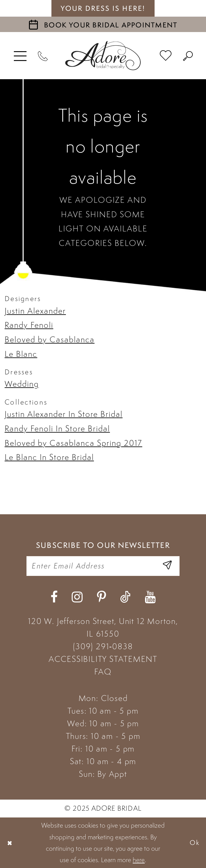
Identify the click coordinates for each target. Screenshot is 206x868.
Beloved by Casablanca (50, 339)
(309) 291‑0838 (103, 646)
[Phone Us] (43, 56)
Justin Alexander (35, 311)
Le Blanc (21, 354)
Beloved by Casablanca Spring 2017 (73, 443)
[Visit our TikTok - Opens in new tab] (125, 597)
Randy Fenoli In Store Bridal (57, 428)
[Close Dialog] (10, 843)
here (139, 860)
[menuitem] (20, 56)
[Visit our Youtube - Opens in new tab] (150, 597)
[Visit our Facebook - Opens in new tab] (54, 597)
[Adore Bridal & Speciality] (103, 56)
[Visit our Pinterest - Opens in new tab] (101, 597)
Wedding (22, 384)
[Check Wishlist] (166, 56)
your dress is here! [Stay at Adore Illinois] (103, 8)
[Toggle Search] (188, 56)
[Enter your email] (103, 566)
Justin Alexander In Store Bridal (64, 414)
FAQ (103, 672)
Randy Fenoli (29, 325)
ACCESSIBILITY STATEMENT (103, 659)
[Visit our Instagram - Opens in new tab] (77, 597)
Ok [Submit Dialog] (195, 842)
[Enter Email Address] (167, 566)
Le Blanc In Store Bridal (49, 457)
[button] (20, 56)
